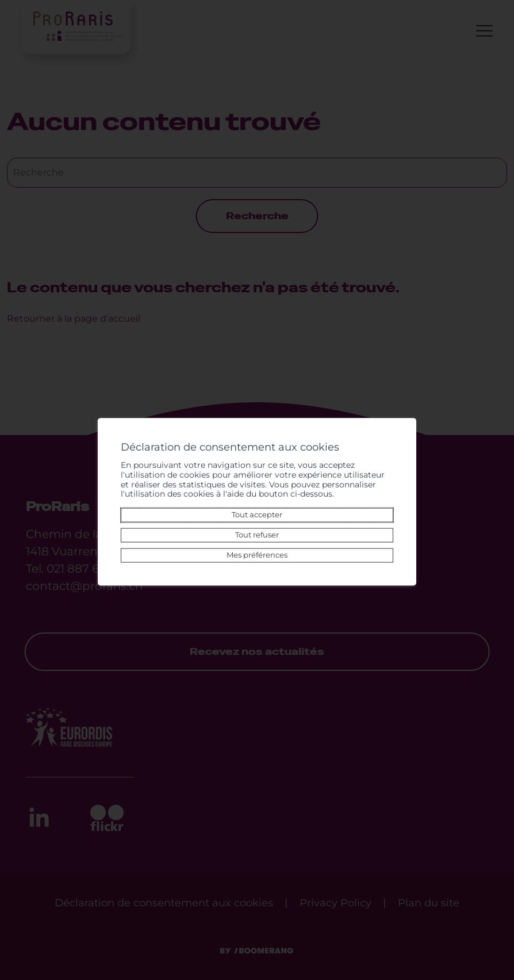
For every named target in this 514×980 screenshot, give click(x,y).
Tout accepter (257, 510)
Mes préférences (257, 550)
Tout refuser (257, 530)
